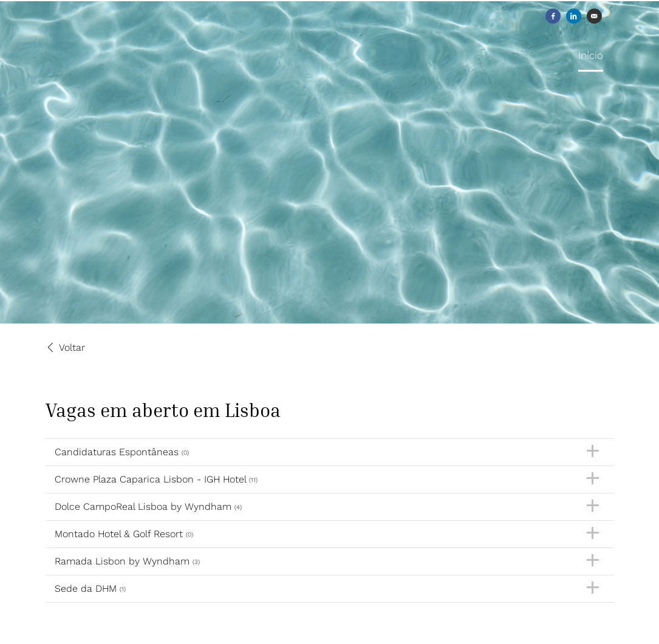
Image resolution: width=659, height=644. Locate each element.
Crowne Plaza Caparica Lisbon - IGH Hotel (330, 478)
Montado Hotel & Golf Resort (330, 533)
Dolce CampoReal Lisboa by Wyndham (330, 506)
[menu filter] (329, 1)
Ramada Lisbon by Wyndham (330, 560)
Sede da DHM (330, 588)
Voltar (65, 348)
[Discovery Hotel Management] (159, 162)
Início (591, 55)
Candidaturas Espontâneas (330, 451)
